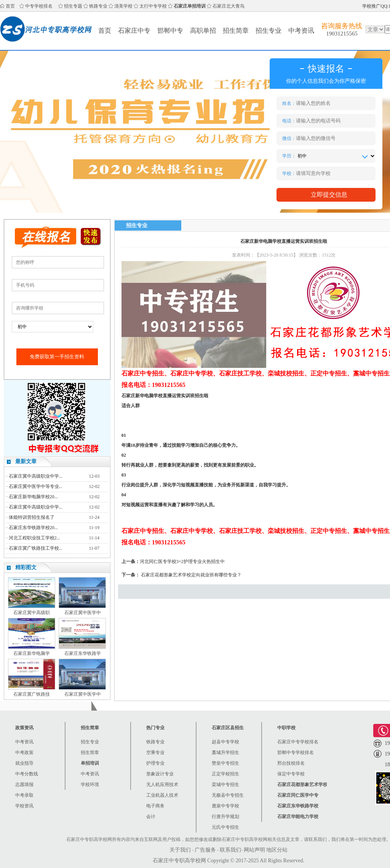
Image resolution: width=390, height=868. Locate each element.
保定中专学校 (291, 774)
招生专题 (73, 6)
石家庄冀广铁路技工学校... (36, 548)
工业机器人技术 (162, 795)
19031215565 (342, 34)
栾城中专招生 (225, 785)
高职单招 (203, 31)
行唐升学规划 (225, 817)
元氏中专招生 (225, 827)
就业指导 (24, 763)
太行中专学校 (153, 6)
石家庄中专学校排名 (298, 742)
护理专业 (155, 763)
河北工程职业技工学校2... (34, 538)
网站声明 (254, 850)
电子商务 (155, 806)
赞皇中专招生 (225, 763)
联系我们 (230, 850)
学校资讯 (24, 806)
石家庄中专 (134, 31)
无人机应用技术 (162, 785)
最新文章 (26, 461)
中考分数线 (27, 774)
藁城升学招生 (225, 752)
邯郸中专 (170, 31)
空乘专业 (155, 752)
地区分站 (277, 850)
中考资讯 (301, 31)
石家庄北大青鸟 (229, 6)
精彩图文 (26, 567)
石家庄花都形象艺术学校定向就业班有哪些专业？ (191, 575)
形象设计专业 (160, 774)
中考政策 (24, 752)
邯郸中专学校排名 (296, 752)
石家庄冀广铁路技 (32, 694)
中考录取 (24, 795)
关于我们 (180, 850)
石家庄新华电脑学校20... (33, 497)
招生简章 (236, 31)
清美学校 (123, 6)
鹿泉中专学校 (225, 806)
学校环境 (90, 785)
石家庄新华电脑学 (32, 653)
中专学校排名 (39, 6)
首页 (10, 6)
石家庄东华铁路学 (83, 653)
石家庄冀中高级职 (32, 613)
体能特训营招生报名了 (32, 517)
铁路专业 (98, 6)
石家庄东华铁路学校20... (33, 528)
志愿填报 (24, 785)
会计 (151, 817)
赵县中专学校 (225, 742)
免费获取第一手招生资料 (57, 357)
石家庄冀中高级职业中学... (36, 476)
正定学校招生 (225, 774)
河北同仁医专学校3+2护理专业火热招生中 (182, 562)
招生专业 (269, 31)
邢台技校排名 (291, 763)
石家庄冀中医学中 (83, 613)
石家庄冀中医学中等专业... (36, 486)
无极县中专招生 (228, 795)
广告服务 (205, 850)
